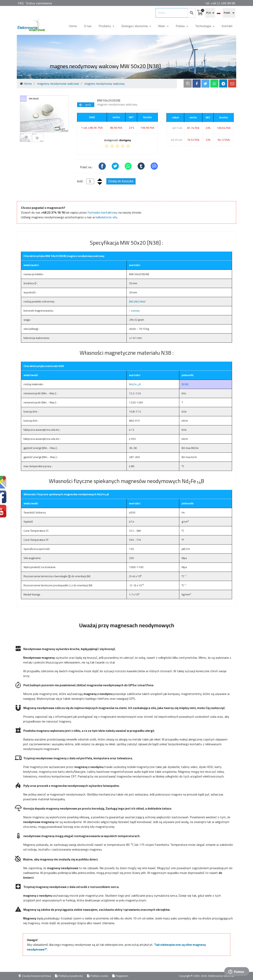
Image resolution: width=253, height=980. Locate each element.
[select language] (229, 13)
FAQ (21, 3)
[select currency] (210, 13)
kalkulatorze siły (106, 217)
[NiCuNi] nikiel (137, 301)
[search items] (172, 13)
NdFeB (135, 384)
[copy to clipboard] (188, 83)
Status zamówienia (39, 3)
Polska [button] (181, 26)
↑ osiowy (134, 311)
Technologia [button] (203, 26)
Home (73, 26)
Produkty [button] (105, 26)
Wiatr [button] (162, 26)
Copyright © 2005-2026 (193, 976)
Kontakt (227, 26)
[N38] (185, 384)
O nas (88, 26)
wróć (85, 105)
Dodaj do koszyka (121, 181)
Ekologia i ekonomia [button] (135, 26)
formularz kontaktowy (103, 212)
